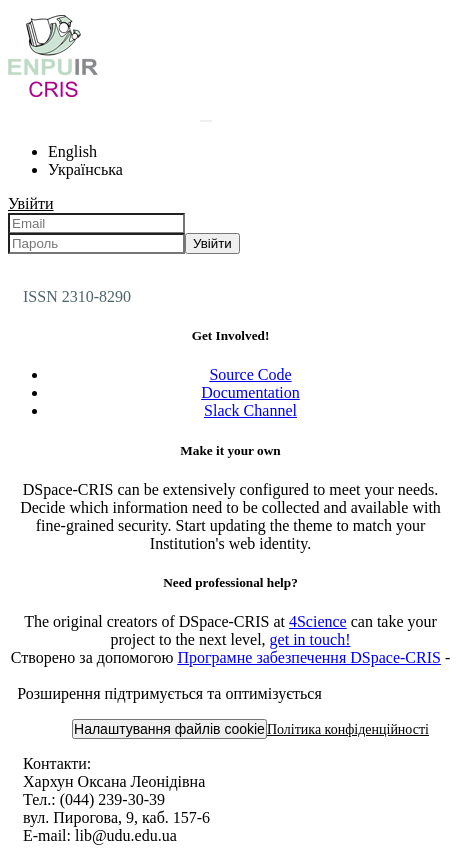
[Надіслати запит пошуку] (206, 121)
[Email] (96, 223)
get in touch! (310, 639)
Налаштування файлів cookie (169, 729)
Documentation (250, 392)
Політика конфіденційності (348, 729)
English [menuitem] (72, 151)
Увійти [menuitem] (31, 203)
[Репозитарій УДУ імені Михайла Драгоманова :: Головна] (53, 96)
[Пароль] (96, 243)
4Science (318, 621)
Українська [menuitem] (85, 169)
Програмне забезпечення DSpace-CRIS (309, 657)
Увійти (212, 243)
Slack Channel (250, 410)
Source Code (250, 374)
